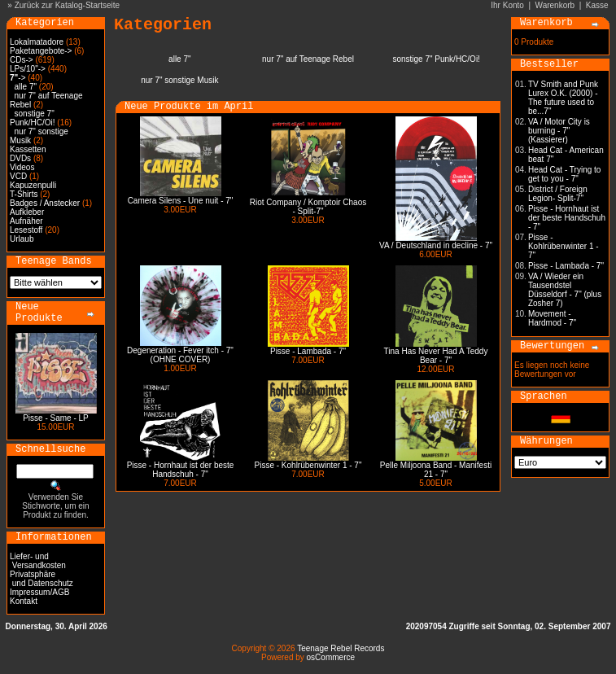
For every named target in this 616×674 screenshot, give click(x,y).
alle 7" (26, 87)
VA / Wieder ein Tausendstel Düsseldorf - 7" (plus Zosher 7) (565, 290)
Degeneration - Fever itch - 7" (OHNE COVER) (180, 355)
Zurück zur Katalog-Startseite (68, 5)
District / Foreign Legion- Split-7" (558, 194)
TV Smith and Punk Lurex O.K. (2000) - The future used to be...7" (563, 98)
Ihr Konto (507, 5)
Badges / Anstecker (45, 203)
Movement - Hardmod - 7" (552, 318)
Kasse (597, 5)
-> (17, 78)
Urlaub (22, 239)
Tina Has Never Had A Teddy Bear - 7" (436, 356)
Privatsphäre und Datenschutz (42, 579)
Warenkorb (555, 5)
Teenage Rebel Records (341, 648)
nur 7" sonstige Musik (179, 80)
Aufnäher (26, 221)
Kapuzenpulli (33, 185)
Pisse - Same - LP (56, 418)
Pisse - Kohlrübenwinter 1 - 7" (308, 465)
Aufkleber (27, 212)
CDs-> (22, 60)
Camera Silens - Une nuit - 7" (181, 201)
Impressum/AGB (39, 592)
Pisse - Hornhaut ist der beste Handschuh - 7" (181, 470)
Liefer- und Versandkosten (38, 561)
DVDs (20, 158)
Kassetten (28, 149)
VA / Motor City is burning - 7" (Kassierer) (559, 131)
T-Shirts (24, 194)
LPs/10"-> (28, 69)
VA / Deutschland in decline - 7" (436, 245)
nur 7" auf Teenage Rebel (308, 59)
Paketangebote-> (41, 51)
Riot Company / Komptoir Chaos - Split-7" (308, 207)
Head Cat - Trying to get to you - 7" (564, 174)
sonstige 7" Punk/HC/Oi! (33, 118)
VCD (18, 176)
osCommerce (331, 657)
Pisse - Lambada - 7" (308, 351)
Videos (22, 167)
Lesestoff (26, 230)
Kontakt (24, 601)
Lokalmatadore (37, 42)
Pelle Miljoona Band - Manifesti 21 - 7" (436, 470)
